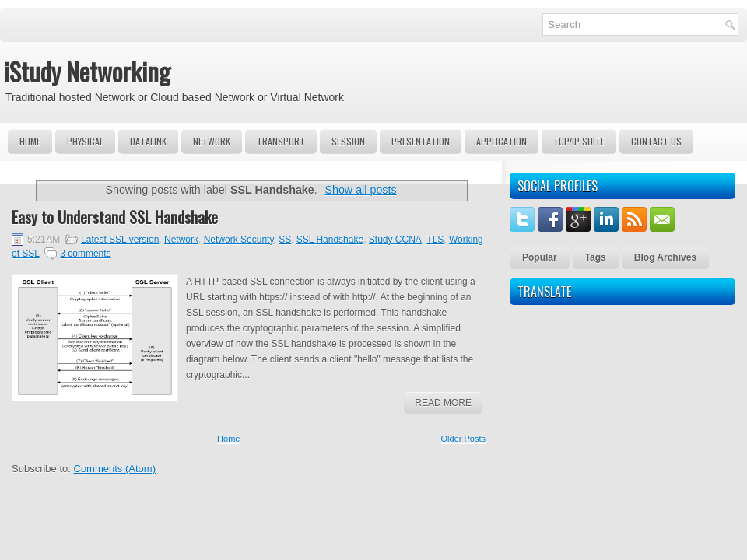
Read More (443, 403)
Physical (85, 141)
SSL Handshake (330, 240)
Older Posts (463, 439)
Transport (281, 141)
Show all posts (360, 190)
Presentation (421, 141)
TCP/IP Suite (579, 141)
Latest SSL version (120, 240)
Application (502, 141)
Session (348, 141)
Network (212, 141)
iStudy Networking (87, 71)
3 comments (85, 254)
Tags (596, 257)
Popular (540, 257)
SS (285, 240)
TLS (435, 240)
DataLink (148, 141)
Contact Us (656, 141)
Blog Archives (665, 257)
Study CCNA (395, 240)
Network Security (239, 240)
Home (30, 141)
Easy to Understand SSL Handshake (115, 217)
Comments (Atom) (115, 469)
